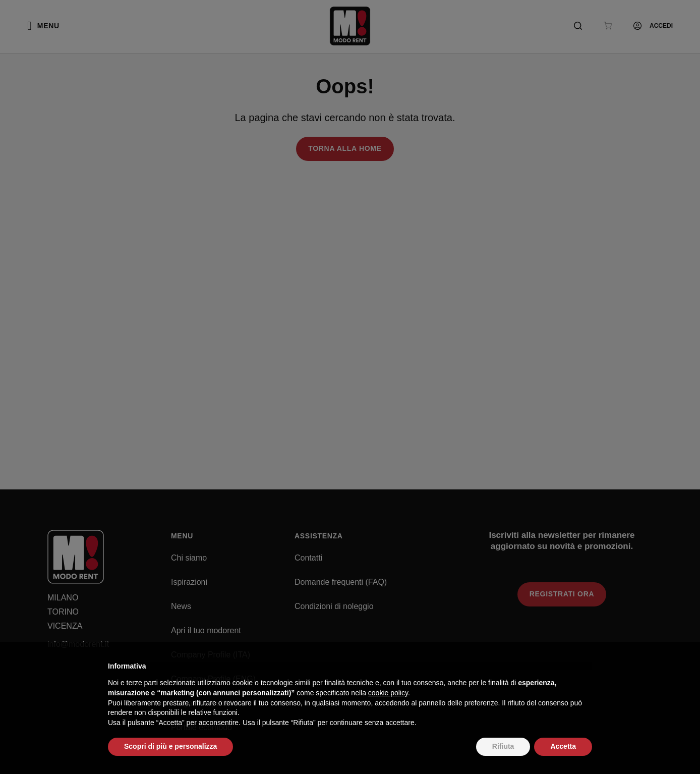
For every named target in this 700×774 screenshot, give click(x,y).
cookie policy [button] (388, 693)
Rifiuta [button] (503, 746)
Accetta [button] (563, 746)
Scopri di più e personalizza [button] (170, 746)
